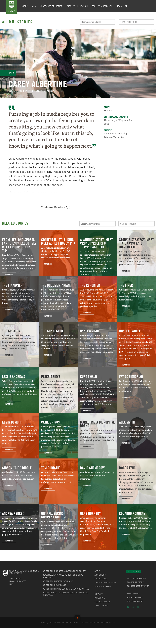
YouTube (138, 607)
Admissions (100, 575)
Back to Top (78, 618)
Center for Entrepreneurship (58, 581)
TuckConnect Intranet (138, 586)
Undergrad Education (51, 6)
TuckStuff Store (135, 582)
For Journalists (135, 601)
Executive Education (77, 6)
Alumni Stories (17, 22)
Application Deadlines (105, 583)
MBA (34, 6)
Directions (100, 598)
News (119, 6)
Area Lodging (101, 605)
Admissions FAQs (103, 586)
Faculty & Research (102, 6)
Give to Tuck (133, 572)
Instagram (128, 607)
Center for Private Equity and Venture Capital (66, 589)
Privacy (111, 623)
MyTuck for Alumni (136, 578)
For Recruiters (135, 597)
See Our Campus (102, 602)
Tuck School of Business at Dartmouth (12, 7)
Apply (97, 571)
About (25, 6)
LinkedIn (133, 607)
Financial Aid (101, 579)
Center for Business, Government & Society (64, 571)
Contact (98, 594)
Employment (133, 594)
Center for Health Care (54, 585)
